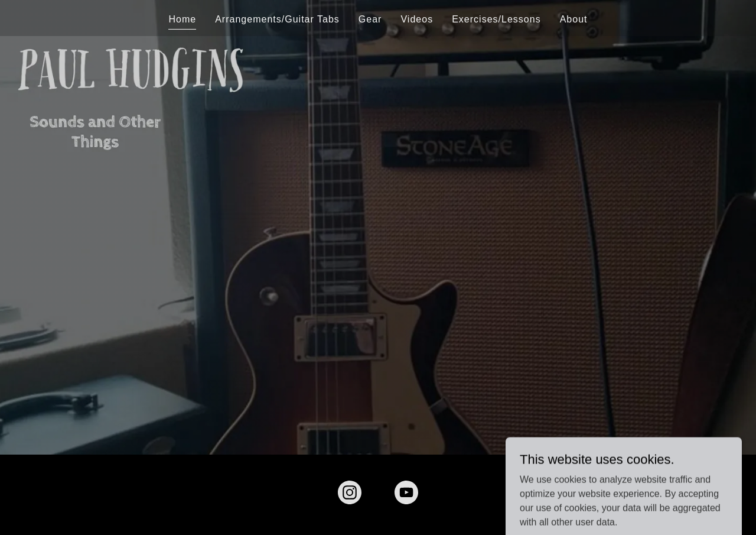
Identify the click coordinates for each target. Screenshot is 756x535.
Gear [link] (370, 19)
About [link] (574, 19)
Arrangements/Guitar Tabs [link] (277, 19)
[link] (350, 495)
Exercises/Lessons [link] (496, 19)
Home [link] (182, 19)
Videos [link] (417, 19)
